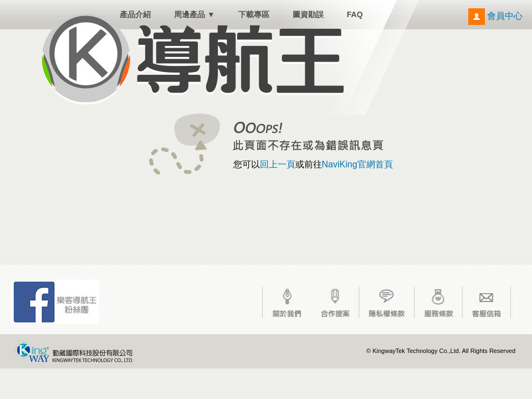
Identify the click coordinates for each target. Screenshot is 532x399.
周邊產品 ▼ (195, 14)
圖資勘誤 (308, 14)
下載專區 (254, 14)
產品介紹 (135, 14)
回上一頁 (278, 164)
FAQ (355, 14)
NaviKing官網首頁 (357, 164)
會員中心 (495, 16)
